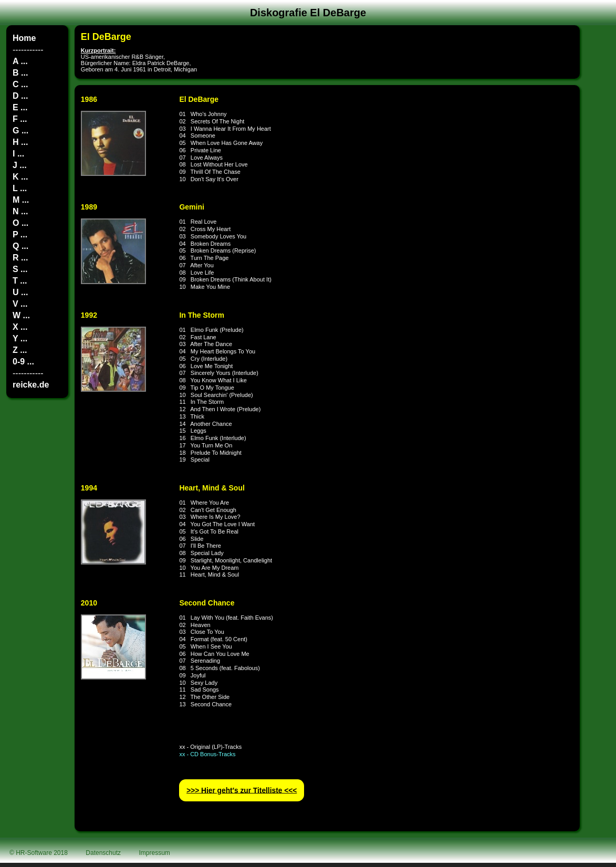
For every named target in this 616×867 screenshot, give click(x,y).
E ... (20, 107)
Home (24, 38)
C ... (20, 84)
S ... (20, 269)
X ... (20, 327)
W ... (21, 315)
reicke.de (31, 385)
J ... (20, 165)
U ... (20, 292)
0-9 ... (23, 362)
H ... (20, 142)
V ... (20, 304)
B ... (20, 73)
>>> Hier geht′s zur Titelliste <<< (242, 790)
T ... (20, 281)
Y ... (20, 338)
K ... (20, 177)
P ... (20, 234)
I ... (18, 154)
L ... (20, 188)
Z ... (20, 350)
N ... (20, 211)
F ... (20, 119)
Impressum (155, 853)
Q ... (20, 246)
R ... (20, 258)
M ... (21, 200)
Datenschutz (103, 853)
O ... (20, 223)
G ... (20, 130)
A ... (20, 61)
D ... (20, 96)
